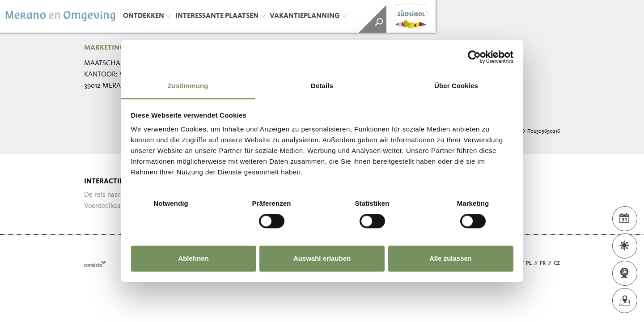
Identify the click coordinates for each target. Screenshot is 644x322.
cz (557, 263)
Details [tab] (322, 86)
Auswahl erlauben (322, 258)
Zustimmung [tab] (188, 86)
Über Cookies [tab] (456, 86)
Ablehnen (193, 258)
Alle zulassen (451, 258)
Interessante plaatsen (220, 16)
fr (543, 263)
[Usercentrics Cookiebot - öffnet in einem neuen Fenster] (474, 57)
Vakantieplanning (308, 16)
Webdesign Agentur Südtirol (95, 264)
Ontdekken (147, 16)
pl (529, 263)
